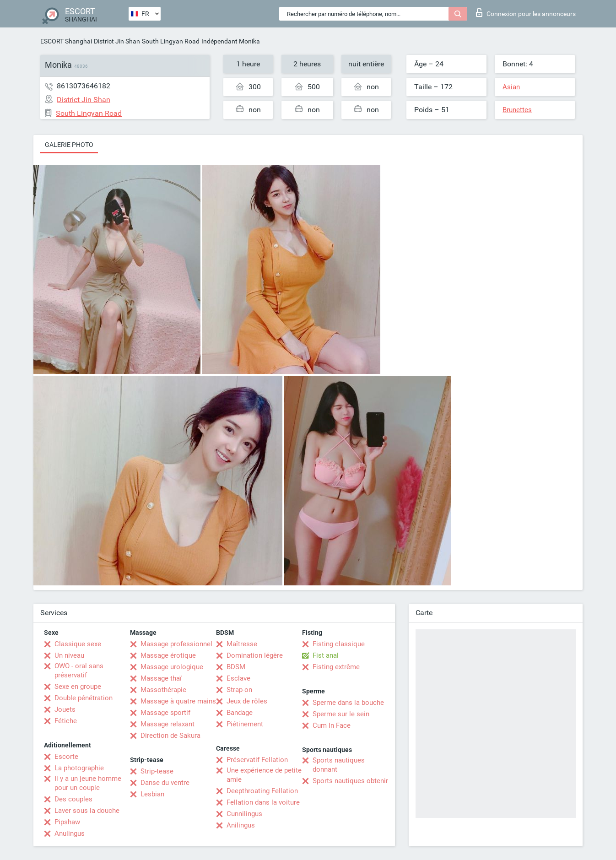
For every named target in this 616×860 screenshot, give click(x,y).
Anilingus (241, 825)
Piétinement (245, 724)
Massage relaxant (168, 724)
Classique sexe (78, 644)
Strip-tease (157, 771)
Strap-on (239, 690)
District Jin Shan (117, 41)
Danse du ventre (165, 783)
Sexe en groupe (78, 687)
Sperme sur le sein (341, 714)
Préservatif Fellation (257, 760)
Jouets (65, 709)
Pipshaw (67, 822)
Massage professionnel (176, 644)
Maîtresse (242, 644)
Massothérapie (163, 690)
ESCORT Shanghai (66, 41)
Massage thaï (161, 678)
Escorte (66, 757)
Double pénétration (84, 698)
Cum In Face (332, 725)
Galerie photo (69, 145)
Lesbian (152, 794)
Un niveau (69, 655)
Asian (511, 87)
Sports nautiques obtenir (350, 781)
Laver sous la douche (87, 811)
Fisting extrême (336, 667)
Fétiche (66, 721)
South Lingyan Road (171, 41)
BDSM (236, 667)
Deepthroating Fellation (262, 791)
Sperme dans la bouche (348, 703)
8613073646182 (84, 86)
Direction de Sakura (170, 736)
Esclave (238, 678)
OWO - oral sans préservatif (79, 671)
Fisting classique (339, 644)
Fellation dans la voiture (263, 802)
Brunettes (517, 110)
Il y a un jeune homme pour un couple (88, 783)
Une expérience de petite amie (264, 775)
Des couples (73, 799)
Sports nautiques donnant (339, 765)
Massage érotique (168, 655)
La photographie (79, 768)
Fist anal (326, 655)
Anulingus (70, 833)
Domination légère (255, 655)
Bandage (240, 713)
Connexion (526, 12)
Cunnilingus (244, 814)
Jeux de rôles (247, 701)
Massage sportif (165, 713)
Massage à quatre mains (178, 701)
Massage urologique (172, 667)
